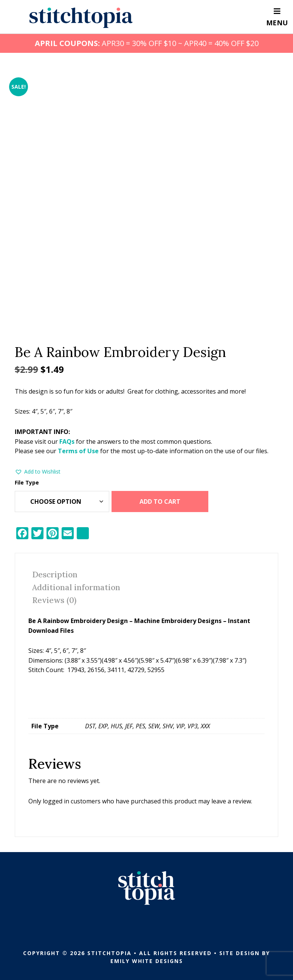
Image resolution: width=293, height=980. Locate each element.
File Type (27, 482)
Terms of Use (78, 451)
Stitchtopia (81, 18)
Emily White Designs (147, 961)
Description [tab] (55, 575)
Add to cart (160, 502)
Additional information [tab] (76, 587)
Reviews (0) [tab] (54, 600)
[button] (38, 472)
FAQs (67, 442)
